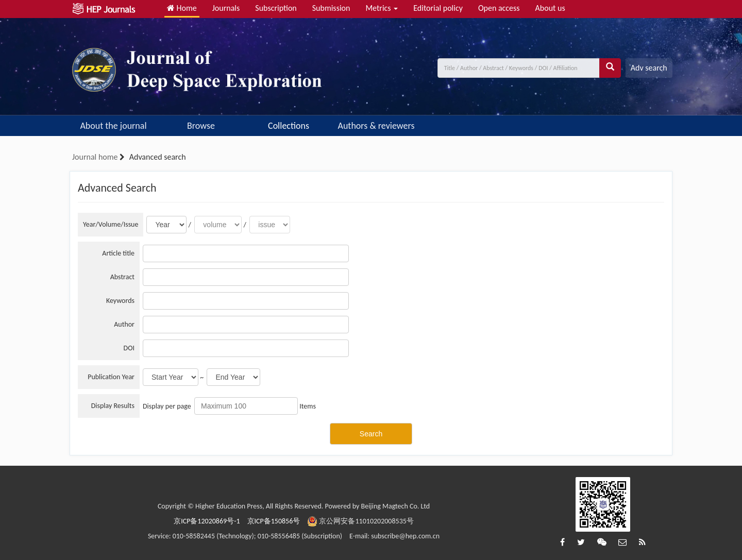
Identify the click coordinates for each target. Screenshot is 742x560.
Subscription (276, 8)
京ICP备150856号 (274, 521)
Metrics (382, 8)
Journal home (95, 157)
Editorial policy (438, 8)
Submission (331, 8)
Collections (289, 126)
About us (550, 8)
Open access (499, 8)
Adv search (649, 68)
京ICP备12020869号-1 (207, 521)
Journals (226, 8)
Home (182, 8)
